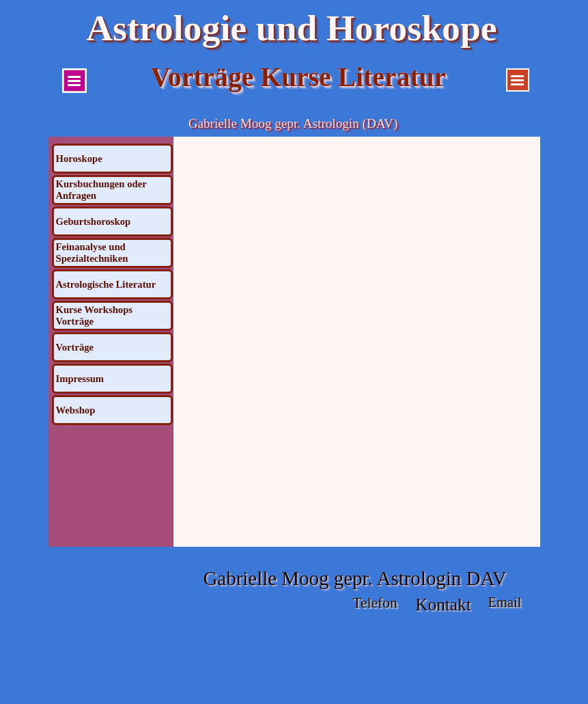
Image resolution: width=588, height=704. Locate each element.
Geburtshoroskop (94, 221)
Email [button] (505, 602)
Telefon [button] (375, 603)
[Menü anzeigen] (74, 81)
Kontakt (443, 604)
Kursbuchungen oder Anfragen (101, 190)
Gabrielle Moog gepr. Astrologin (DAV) (293, 123)
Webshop (76, 410)
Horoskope (79, 159)
